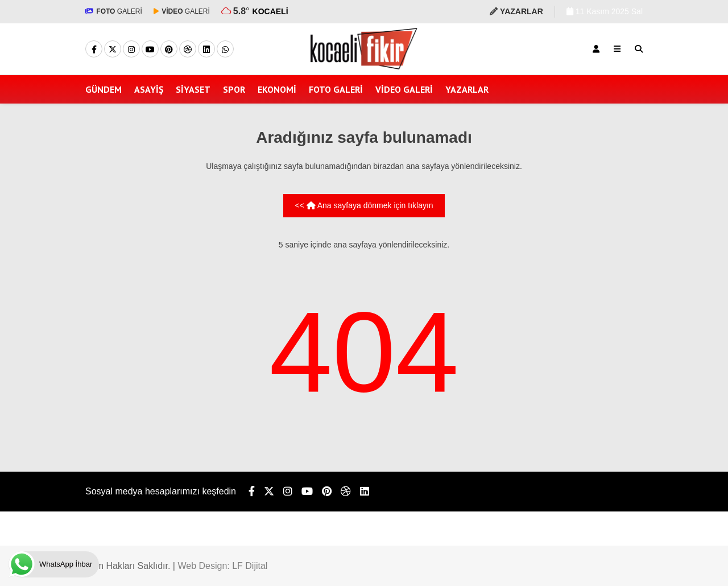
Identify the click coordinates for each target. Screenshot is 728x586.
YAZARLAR (467, 89)
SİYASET (193, 89)
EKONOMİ (277, 89)
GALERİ (114, 11)
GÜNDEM (104, 89)
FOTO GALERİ (336, 89)
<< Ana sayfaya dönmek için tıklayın (364, 205)
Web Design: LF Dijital (222, 566)
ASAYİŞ (149, 89)
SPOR (234, 89)
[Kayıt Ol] (596, 49)
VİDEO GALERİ (404, 89)
